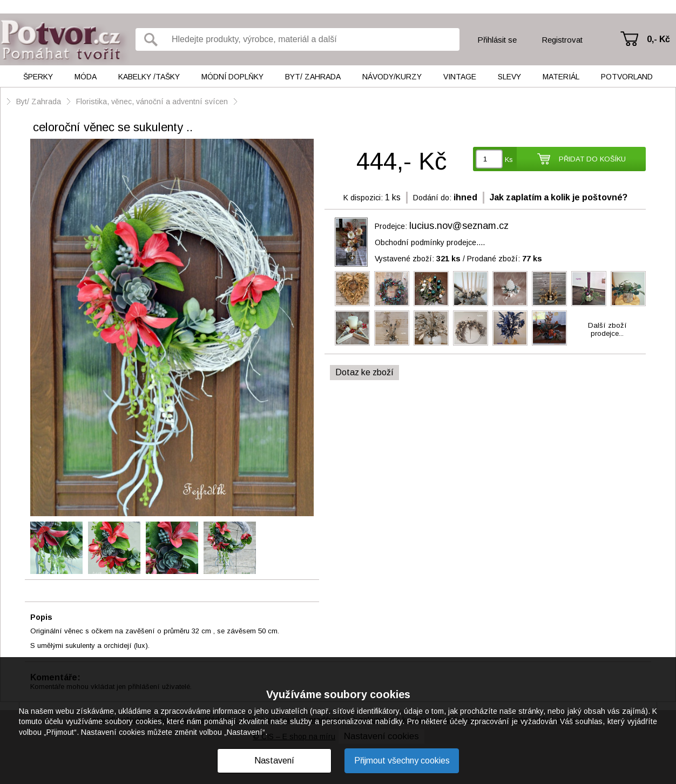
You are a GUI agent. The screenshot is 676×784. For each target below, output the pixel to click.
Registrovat (562, 40)
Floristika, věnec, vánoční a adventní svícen (152, 102)
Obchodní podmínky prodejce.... (430, 242)
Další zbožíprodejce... (607, 329)
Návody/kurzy (392, 77)
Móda (86, 77)
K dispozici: (363, 198)
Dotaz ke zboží (364, 372)
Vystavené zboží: (418, 259)
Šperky (38, 77)
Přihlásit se (497, 40)
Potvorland (627, 77)
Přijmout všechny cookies (402, 761)
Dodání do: (432, 198)
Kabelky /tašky (149, 77)
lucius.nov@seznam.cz (459, 226)
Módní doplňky (232, 77)
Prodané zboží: (505, 259)
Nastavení (274, 761)
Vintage (460, 77)
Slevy (509, 77)
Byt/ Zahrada (313, 77)
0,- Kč (658, 39)
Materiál (561, 77)
